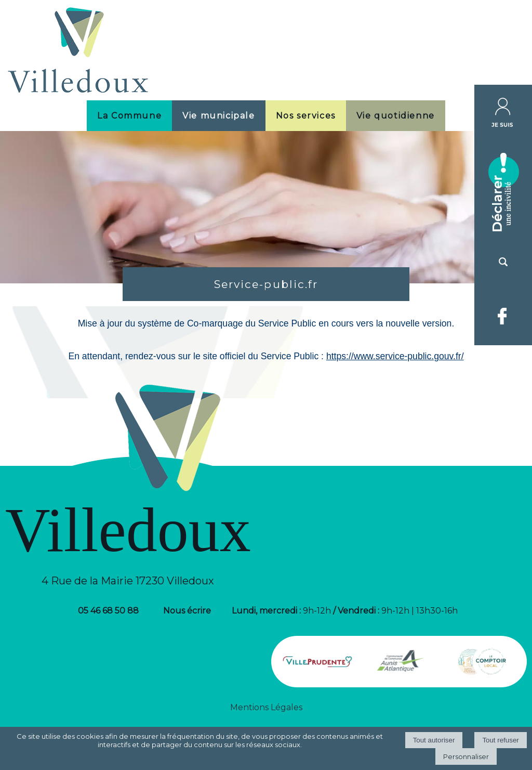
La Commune (129, 116)
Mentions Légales (266, 707)
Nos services (306, 116)
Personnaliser (466, 756)
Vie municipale (218, 116)
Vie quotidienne (396, 116)
